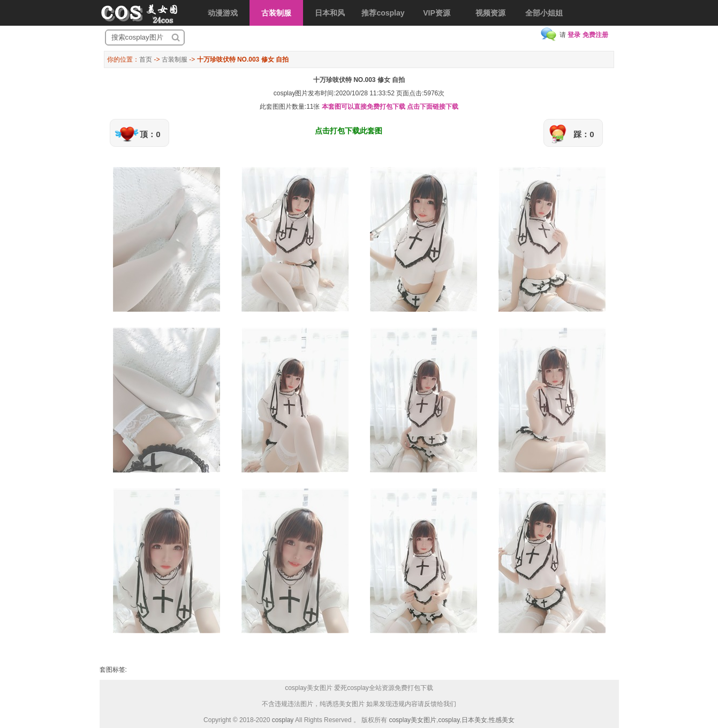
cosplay (283, 720)
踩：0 (584, 134)
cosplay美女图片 (413, 720)
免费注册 (595, 35)
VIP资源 (437, 13)
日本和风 (330, 13)
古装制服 (276, 13)
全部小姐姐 (544, 13)
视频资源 (490, 13)
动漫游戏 (223, 13)
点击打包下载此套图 (349, 131)
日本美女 (474, 720)
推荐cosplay (383, 13)
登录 (574, 35)
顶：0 (150, 134)
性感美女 (502, 720)
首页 (146, 59)
